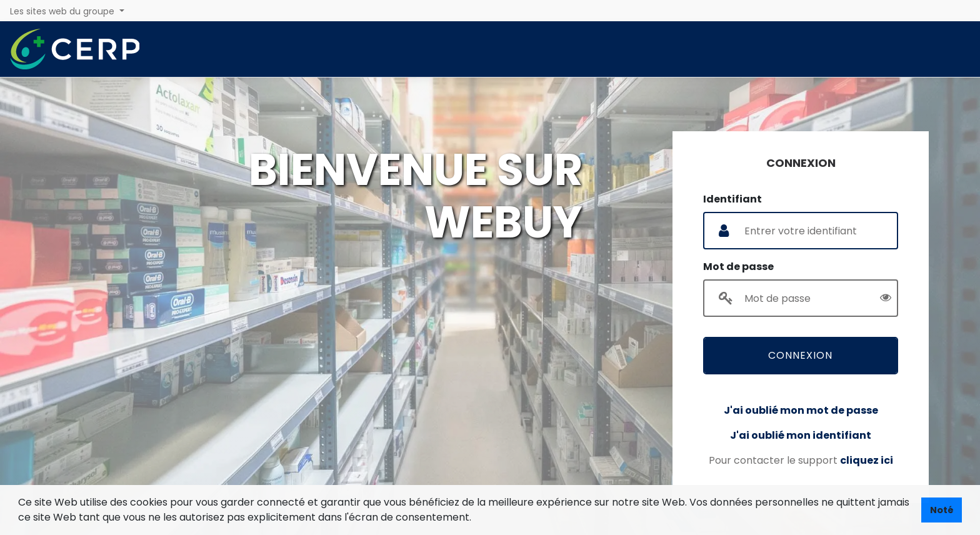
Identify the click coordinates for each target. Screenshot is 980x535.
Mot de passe (738, 266)
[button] (476, 519)
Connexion (800, 355)
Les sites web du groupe (63, 11)
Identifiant (732, 198)
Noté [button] (942, 510)
